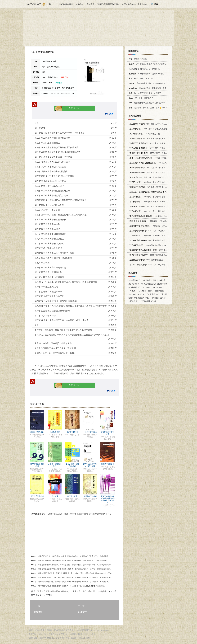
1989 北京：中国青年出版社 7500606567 (152, 197)
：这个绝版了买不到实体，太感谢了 (144, 93)
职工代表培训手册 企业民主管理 (90, 465)
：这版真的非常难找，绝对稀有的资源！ (147, 83)
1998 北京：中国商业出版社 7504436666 (156, 143)
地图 (88, 638)
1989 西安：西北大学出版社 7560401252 (154, 172)
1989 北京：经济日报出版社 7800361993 (156, 226)
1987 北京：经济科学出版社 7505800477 (154, 187)
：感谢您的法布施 (137, 59)
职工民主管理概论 (37, 432)
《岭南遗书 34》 (153, 294)
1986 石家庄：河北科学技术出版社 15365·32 (157, 153)
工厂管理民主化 (72, 432)
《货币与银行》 (135, 280)
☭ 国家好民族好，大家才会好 (135, 4)
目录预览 (65, 77)
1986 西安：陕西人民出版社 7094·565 (152, 138)
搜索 (156, 4)
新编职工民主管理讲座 (108, 433)
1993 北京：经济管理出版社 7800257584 (155, 265)
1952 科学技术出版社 (149, 216)
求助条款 (80, 4)
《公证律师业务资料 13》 (150, 301)
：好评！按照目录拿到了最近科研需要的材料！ (150, 64)
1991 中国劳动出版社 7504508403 (153, 255)
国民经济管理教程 (108, 464)
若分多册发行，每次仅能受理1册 (62, 93)
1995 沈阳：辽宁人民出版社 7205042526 (155, 221)
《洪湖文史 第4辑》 (159, 298)
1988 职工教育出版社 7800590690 (151, 260)
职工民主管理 (72, 496)
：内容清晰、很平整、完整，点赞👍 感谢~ (147, 108)
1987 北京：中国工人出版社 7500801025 (155, 231)
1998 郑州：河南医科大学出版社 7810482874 (154, 235)
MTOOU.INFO (53, 638)
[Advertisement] (98, 28)
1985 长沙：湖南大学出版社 (154, 163)
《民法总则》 (134, 301)
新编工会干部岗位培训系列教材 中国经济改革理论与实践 (108, 499)
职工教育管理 (55, 432)
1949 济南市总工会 (144, 134)
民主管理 (55, 496)
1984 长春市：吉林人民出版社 (147, 129)
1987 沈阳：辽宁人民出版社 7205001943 (154, 124)
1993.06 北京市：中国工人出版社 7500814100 (160, 158)
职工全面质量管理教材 (37, 465)
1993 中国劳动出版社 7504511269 (152, 240)
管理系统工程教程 (90, 496)
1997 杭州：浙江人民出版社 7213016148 (150, 177)
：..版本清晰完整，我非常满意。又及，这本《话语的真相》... (157, 88)
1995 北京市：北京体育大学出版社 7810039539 (155, 202)
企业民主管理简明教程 (55, 465)
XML (83, 638)
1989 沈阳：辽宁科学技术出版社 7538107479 (157, 148)
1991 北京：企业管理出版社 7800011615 (154, 206)
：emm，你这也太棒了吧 (140, 78)
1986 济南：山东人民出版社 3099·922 (151, 182)
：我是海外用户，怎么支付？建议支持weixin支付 (150, 103)
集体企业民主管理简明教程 (72, 465)
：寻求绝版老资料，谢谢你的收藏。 (146, 74)
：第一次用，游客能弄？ (140, 98)
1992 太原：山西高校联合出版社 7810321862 (156, 168)
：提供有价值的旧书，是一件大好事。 (144, 69)
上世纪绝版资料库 (65, 4)
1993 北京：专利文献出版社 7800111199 (152, 211)
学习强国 (91, 4)
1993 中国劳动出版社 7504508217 (150, 245)
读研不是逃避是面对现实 (108, 4)
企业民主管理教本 (90, 432)
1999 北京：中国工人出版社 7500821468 (160, 250)
